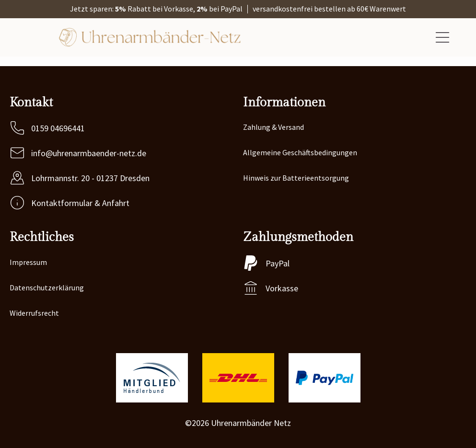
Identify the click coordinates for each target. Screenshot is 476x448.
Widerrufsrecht (34, 313)
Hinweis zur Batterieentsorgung (296, 178)
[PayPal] (251, 263)
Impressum (28, 262)
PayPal (278, 263)
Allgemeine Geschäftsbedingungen (300, 152)
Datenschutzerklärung (47, 287)
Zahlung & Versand (273, 127)
